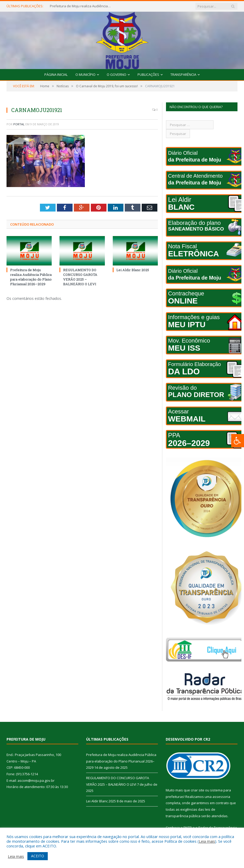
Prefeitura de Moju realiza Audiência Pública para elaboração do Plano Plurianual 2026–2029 (81, 6)
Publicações (148, 75)
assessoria (221, 797)
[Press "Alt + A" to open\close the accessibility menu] (238, 441)
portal (19, 124)
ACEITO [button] (38, 856)
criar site (198, 790)
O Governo (117, 75)
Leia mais (207, 841)
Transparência (183, 75)
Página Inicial (56, 75)
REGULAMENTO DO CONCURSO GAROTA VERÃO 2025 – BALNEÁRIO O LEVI (80, 277)
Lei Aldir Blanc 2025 (133, 270)
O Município (85, 75)
